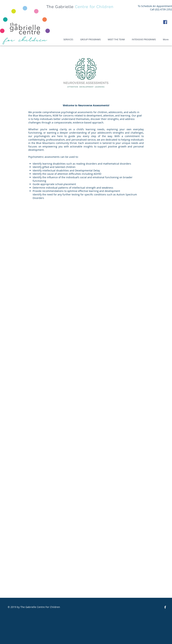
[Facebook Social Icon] (165, 22)
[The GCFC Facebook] (165, 607)
